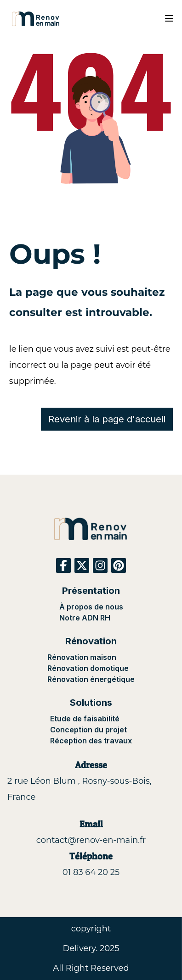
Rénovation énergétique (91, 679)
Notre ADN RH (85, 618)
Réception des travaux (91, 741)
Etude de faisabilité (85, 719)
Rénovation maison (82, 657)
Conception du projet (88, 730)
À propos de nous (91, 607)
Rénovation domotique (88, 668)
